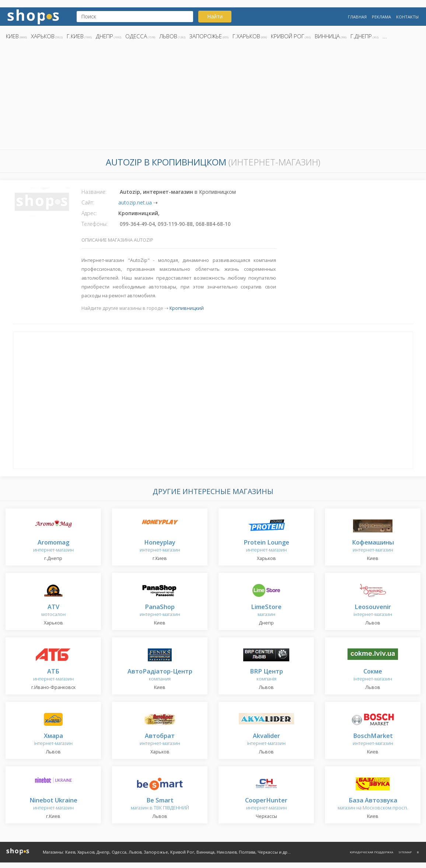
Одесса (136, 36)
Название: (94, 192)
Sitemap (405, 852)
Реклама (381, 17)
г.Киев (75, 36)
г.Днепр (361, 36)
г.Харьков (246, 36)
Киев (12, 36)
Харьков (43, 36)
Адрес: (89, 213)
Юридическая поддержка (371, 852)
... (385, 36)
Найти (215, 16)
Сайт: (88, 202)
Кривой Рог (287, 36)
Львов (168, 36)
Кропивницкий (187, 308)
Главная (357, 17)
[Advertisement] (213, 97)
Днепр (104, 36)
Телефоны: (95, 224)
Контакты (407, 17)
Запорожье (206, 36)
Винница (327, 36)
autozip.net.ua (135, 202)
